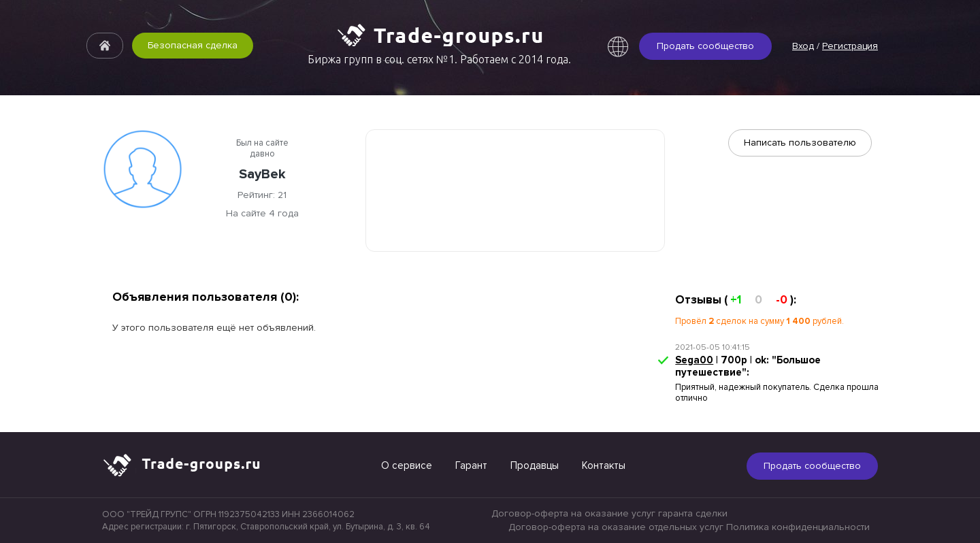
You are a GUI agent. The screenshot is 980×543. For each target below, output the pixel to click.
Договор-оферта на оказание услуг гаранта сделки (609, 513)
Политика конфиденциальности (798, 527)
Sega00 (694, 360)
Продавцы (535, 465)
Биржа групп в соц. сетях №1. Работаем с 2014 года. (439, 59)
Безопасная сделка (193, 45)
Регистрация (850, 46)
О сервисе (407, 465)
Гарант (471, 465)
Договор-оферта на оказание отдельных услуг (616, 527)
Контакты (604, 465)
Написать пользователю (800, 143)
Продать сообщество (705, 46)
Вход (803, 46)
